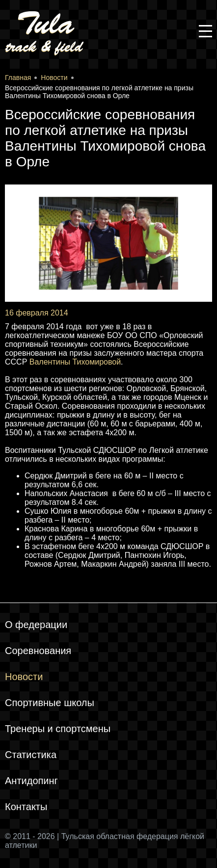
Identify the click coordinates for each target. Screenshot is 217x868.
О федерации (36, 625)
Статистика (31, 755)
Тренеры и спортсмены (58, 729)
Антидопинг (31, 781)
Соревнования (38, 651)
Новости (24, 677)
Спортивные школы (50, 703)
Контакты (26, 807)
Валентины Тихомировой (75, 362)
